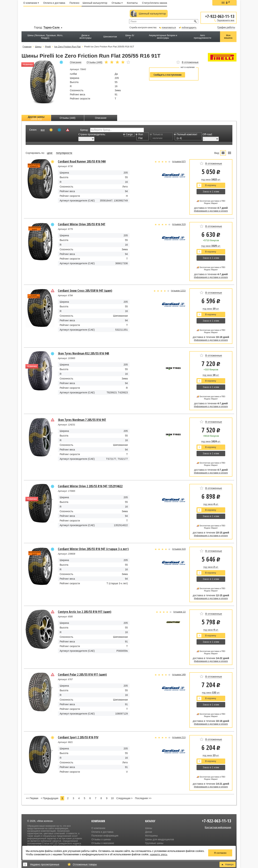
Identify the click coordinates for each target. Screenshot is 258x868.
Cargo (128, 134)
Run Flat (140, 136)
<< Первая (32, 798)
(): (226, 3)
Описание (101, 118)
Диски (149, 832)
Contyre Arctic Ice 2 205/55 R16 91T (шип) (85, 612)
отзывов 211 (179, 737)
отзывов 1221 (178, 291)
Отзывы (117, 3)
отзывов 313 (179, 224)
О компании (31, 3)
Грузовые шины (154, 843)
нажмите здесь (159, 854)
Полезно (74, 3)
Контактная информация (218, 827)
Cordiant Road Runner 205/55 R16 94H (82, 161)
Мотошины (151, 836)
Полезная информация (105, 836)
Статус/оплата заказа (155, 3)
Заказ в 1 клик (211, 192)
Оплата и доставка (54, 3)
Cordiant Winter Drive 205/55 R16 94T (82, 224)
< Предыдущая (50, 798)
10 (112, 798)
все (43, 130)
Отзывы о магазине (103, 843)
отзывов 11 (180, 612)
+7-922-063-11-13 (220, 16)
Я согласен (220, 853)
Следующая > (124, 798)
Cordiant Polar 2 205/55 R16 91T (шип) (82, 674)
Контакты (132, 3)
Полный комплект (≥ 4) (186, 136)
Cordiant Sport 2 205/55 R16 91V (78, 737)
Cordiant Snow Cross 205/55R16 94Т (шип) (85, 291)
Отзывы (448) (68, 118)
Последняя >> (143, 798)
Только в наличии (157, 136)
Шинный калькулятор (95, 3)
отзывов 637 (179, 162)
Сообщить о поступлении (168, 75)
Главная (27, 47)
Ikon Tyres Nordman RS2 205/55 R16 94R (83, 353)
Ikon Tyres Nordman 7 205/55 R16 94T (82, 420)
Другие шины (36, 118)
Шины (149, 828)
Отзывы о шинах (101, 839)
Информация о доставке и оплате (211, 211)
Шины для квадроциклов (160, 839)
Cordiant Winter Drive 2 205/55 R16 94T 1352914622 (90, 486)
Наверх (228, 864)
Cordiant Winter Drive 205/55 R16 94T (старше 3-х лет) (93, 549)
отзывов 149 (179, 675)
